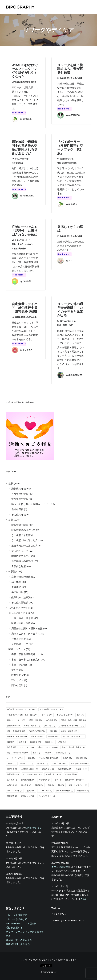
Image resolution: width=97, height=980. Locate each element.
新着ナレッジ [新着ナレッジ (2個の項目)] (28, 796)
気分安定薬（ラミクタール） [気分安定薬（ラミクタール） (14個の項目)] (20, 747)
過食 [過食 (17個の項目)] (11, 742)
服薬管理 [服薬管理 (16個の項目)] (36, 742)
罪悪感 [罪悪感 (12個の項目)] (67, 758)
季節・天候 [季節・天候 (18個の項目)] (37, 736)
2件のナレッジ (34, 828)
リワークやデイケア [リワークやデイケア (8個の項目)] (32, 774)
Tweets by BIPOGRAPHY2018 (68, 920)
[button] (90, 7)
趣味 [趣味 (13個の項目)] (36, 753)
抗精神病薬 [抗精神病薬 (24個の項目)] (13, 726)
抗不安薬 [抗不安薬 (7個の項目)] (12, 780)
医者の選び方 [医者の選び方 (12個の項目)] (63, 753)
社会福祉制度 (17, 163)
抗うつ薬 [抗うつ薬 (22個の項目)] (50, 726)
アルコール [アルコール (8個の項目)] (81, 769)
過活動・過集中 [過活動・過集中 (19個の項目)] (69, 731)
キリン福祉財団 (60, 867)
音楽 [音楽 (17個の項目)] (22, 742)
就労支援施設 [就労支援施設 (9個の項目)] (65, 769)
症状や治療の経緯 (74, 78)
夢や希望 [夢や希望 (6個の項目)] (26, 785)
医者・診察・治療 (65, 325)
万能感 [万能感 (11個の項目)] (12, 763)
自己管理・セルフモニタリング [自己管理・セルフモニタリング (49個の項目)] (21, 709)
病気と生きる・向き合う (22, 244)
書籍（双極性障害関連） (68, 163)
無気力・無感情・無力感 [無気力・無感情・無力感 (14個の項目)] (73, 747)
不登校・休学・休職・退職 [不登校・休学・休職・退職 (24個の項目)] (73, 720)
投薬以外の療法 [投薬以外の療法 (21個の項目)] (37, 731)
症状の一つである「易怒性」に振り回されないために (24, 231)
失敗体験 (22, 249)
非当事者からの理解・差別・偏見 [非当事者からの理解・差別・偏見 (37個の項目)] (22, 715)
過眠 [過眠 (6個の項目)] (51, 785)
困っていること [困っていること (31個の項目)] (65, 715)
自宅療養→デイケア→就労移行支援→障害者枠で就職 (24, 308)
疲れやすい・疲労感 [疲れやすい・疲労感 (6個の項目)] (74, 780)
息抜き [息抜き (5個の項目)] (31, 791)
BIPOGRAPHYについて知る (21, 923)
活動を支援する (14, 928)
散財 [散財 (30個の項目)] (80, 715)
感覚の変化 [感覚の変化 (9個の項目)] (48, 769)
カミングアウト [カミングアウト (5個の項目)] (15, 791)
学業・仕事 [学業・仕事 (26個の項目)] (36, 720)
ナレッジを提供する (17, 919)
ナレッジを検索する (17, 915)
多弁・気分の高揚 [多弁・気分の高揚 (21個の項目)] (16, 731)
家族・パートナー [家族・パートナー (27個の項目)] (16, 720)
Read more (19, 113)
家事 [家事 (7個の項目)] (58, 780)
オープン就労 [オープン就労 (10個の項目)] (59, 763)
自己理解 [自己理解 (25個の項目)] (51, 720)
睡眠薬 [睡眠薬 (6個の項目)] (39, 785)
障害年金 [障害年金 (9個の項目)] (12, 769)
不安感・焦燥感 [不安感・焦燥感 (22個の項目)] (32, 726)
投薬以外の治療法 (22, 82)
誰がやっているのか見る (19, 940)
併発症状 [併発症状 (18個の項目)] (53, 736)
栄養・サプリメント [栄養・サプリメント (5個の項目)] (78, 785)
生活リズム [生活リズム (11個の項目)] (27, 763)
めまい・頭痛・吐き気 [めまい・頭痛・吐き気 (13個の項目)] (18, 753)
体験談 (34, 82)
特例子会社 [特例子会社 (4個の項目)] (83, 791)
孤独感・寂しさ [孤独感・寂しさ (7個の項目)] (53, 774)
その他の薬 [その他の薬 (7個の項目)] (71, 774)
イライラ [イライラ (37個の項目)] (47, 715)
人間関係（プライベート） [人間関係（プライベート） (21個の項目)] (72, 726)
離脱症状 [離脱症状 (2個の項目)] (12, 796)
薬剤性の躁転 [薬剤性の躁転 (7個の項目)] (28, 780)
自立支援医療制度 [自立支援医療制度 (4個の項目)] (65, 791)
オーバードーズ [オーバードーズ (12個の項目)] (15, 758)
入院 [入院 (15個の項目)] (62, 742)
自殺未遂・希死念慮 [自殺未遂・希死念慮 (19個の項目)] (17, 736)
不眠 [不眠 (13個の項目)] (48, 753)
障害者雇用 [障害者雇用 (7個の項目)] (44, 780)
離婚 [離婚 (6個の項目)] (61, 785)
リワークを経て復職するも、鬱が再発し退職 (70, 69)
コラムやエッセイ (22, 159)
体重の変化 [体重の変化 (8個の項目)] (13, 774)
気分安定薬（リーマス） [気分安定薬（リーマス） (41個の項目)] (51, 709)
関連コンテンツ (67, 159)
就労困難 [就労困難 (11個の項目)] (81, 758)
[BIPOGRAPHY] (20, 7)
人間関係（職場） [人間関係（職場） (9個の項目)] (30, 769)
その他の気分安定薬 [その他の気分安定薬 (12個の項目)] (49, 758)
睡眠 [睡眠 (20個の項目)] (53, 731)
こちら (84, 899)
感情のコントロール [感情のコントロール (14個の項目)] (48, 747)
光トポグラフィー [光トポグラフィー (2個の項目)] (47, 796)
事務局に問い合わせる (18, 944)
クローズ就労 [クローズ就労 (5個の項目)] (45, 791)
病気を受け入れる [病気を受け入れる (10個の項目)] (80, 763)
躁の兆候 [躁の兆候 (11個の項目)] (43, 763)
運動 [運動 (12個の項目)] (31, 758)
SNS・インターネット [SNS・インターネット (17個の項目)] (73, 736)
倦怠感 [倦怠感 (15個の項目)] (50, 742)
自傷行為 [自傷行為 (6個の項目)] (12, 785)
